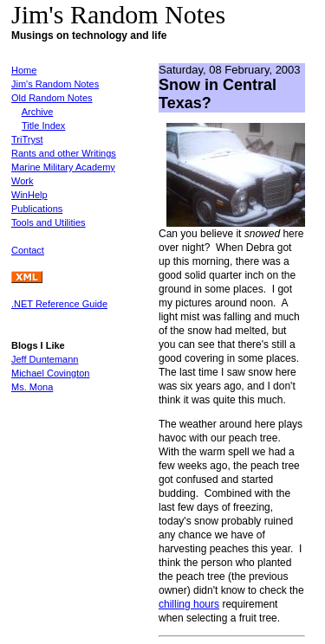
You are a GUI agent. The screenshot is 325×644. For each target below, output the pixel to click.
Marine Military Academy (63, 167)
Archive (38, 112)
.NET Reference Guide (59, 304)
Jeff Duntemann (45, 359)
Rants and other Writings (64, 153)
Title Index (43, 126)
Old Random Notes (52, 98)
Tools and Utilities (49, 222)
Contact (28, 250)
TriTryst (27, 139)
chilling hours (189, 604)
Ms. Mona (32, 387)
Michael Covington (51, 373)
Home (24, 70)
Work (22, 181)
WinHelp (29, 195)
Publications (37, 209)
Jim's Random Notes (55, 84)
